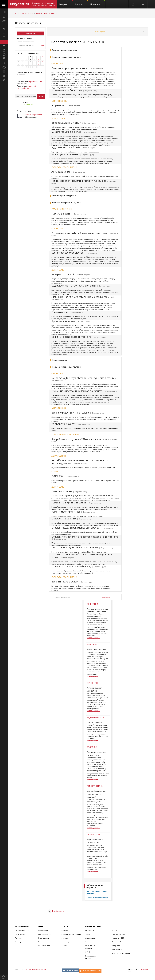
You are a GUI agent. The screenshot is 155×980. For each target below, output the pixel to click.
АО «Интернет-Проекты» (36, 970)
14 (26, 62)
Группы (82, 3)
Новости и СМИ (118, 938)
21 (26, 64)
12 (18, 62)
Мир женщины (59, 101)
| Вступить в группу (95, 68)
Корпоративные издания (71, 934)
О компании (43, 930)
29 (30, 67)
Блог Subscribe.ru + (46, 934)
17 (38, 62)
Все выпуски (100, 32)
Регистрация (20, 934)
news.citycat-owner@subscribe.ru (27, 87)
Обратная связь (45, 946)
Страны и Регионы (119, 942)
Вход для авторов (22, 930)
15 (30, 62)
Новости (39, 14)
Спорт (55, 472)
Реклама (65, 930)
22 (30, 64)
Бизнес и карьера (92, 942)
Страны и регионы (62, 209)
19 (18, 64)
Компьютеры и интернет (24, 14)
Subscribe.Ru (28, 105)
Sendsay (65, 938)
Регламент (19, 938)
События (65, 946)
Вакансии (42, 942)
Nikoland (144, 970)
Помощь (18, 942)
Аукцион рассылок (69, 942)
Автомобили (59, 456)
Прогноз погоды (118, 934)
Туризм (88, 934)
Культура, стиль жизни (64, 167)
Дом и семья (58, 118)
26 (18, 67)
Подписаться (30, 33)
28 (26, 67)
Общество (57, 64)
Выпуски (66, 3)
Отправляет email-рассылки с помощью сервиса (43, 4)
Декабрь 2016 (34, 53)
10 (38, 59)
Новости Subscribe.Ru (28, 23)
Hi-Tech (87, 952)
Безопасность (44, 938)
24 (38, 64)
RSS (42, 45)
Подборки (98, 3)
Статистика (24, 111)
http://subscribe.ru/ (35, 82)
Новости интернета (51, 14)
